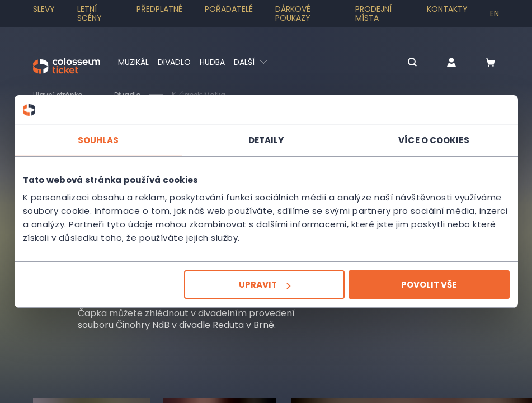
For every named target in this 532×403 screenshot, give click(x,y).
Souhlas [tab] (98, 140)
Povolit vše (429, 285)
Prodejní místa (373, 13)
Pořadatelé (229, 9)
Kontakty (447, 9)
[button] (412, 63)
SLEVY (44, 9)
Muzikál (133, 62)
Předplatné (159, 9)
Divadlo (174, 62)
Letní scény (90, 13)
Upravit (265, 285)
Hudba (212, 62)
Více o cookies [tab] (434, 140)
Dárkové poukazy (293, 13)
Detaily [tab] (266, 140)
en (495, 13)
